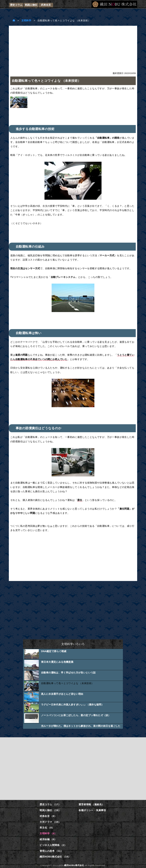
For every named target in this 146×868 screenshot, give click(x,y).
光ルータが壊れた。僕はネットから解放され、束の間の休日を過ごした (81, 726)
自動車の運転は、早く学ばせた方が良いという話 (68, 673)
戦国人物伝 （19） (50, 810)
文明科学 (26, 21)
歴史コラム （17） (50, 804)
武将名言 (46, 5)
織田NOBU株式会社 (74, 865)
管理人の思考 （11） (51, 851)
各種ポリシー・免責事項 (92, 810)
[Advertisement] (73, 47)
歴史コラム (16, 5)
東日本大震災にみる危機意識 (57, 662)
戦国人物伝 (31, 5)
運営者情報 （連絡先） (91, 804)
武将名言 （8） (48, 816)
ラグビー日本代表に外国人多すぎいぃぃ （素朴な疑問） (72, 705)
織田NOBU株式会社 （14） (55, 857)
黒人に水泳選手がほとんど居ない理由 (62, 694)
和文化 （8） (47, 828)
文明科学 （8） (48, 834)
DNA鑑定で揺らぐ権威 (54, 651)
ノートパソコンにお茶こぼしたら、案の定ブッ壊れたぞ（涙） (76, 715)
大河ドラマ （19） (50, 822)
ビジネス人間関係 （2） (53, 845)
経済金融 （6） (48, 839)
